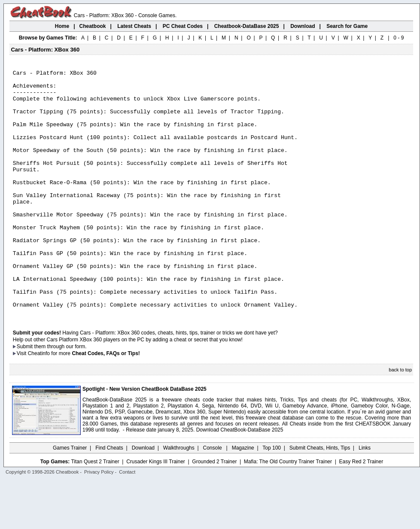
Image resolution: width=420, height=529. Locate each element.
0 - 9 (399, 38)
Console (213, 497)
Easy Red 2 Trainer (361, 511)
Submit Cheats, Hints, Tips (320, 497)
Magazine (243, 497)
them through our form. (61, 395)
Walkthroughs (179, 497)
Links (365, 497)
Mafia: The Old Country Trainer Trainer (288, 511)
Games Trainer (70, 497)
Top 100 (272, 497)
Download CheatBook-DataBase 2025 (240, 479)
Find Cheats (109, 497)
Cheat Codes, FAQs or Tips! (106, 402)
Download (143, 497)
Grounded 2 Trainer (214, 511)
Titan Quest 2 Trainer (95, 511)
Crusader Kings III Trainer (156, 511)
